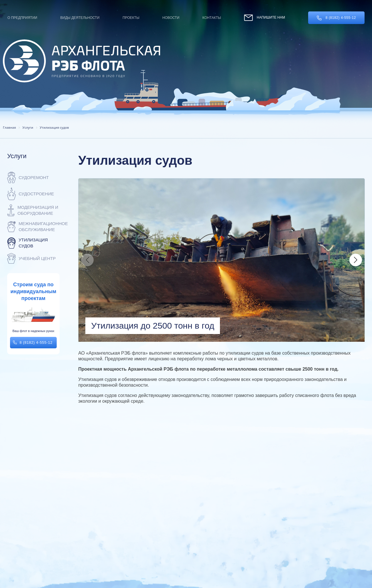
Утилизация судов (27, 243)
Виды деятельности (80, 18)
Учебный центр (32, 258)
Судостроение (30, 194)
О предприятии (22, 18)
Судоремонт (28, 177)
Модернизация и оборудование (33, 210)
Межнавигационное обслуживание (33, 227)
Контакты (212, 18)
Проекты (131, 18)
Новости (171, 18)
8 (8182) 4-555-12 (336, 18)
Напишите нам (264, 17)
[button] (356, 260)
